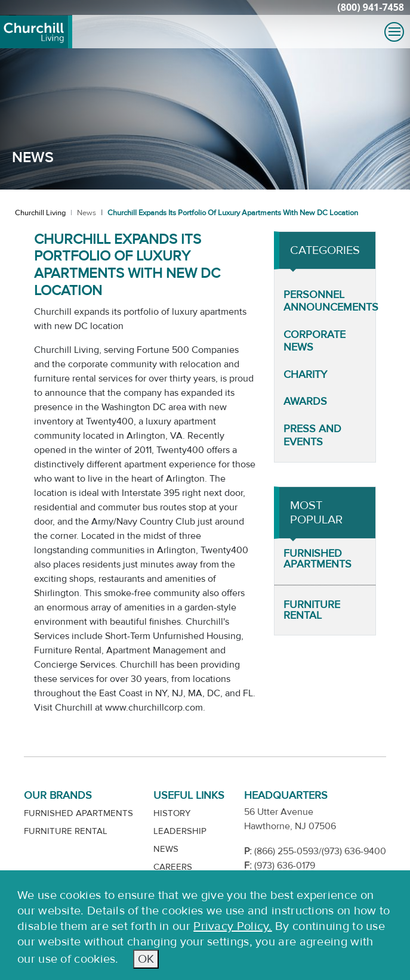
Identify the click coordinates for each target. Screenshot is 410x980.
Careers (173, 867)
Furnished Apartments (317, 559)
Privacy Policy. (233, 926)
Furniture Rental (312, 610)
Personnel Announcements (331, 301)
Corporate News (315, 341)
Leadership (180, 831)
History (172, 813)
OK (146, 959)
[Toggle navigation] (394, 32)
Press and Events (312, 435)
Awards (305, 401)
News (87, 213)
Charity (305, 375)
